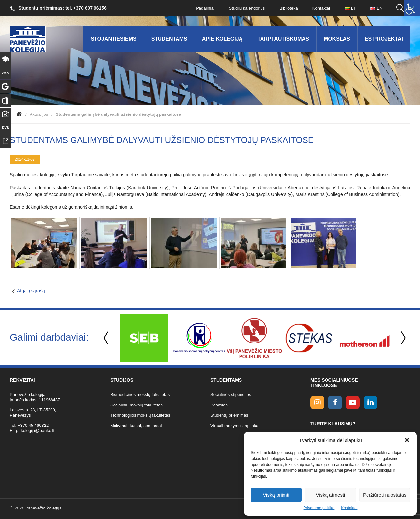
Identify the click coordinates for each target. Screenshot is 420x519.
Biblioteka (288, 8)
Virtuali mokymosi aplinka (234, 426)
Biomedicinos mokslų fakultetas (140, 394)
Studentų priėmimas (229, 415)
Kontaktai (349, 508)
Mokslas (337, 39)
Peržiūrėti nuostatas (385, 495)
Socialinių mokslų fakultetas (136, 405)
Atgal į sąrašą (31, 291)
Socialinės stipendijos (231, 394)
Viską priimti (276, 495)
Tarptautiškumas (283, 39)
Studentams (169, 39)
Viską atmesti (331, 495)
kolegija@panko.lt (38, 431)
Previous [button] (107, 338)
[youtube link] (353, 403)
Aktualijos (39, 114)
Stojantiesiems (113, 39)
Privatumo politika (319, 508)
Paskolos (219, 405)
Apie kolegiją (222, 39)
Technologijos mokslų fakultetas (140, 415)
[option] (144, 338)
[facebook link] (335, 403)
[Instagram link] (317, 403)
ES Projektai (384, 39)
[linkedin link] (370, 403)
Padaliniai (205, 8)
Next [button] (402, 338)
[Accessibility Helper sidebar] (412, 8)
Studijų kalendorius (247, 8)
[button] (407, 440)
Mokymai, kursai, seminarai (136, 426)
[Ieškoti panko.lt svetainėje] (400, 8)
